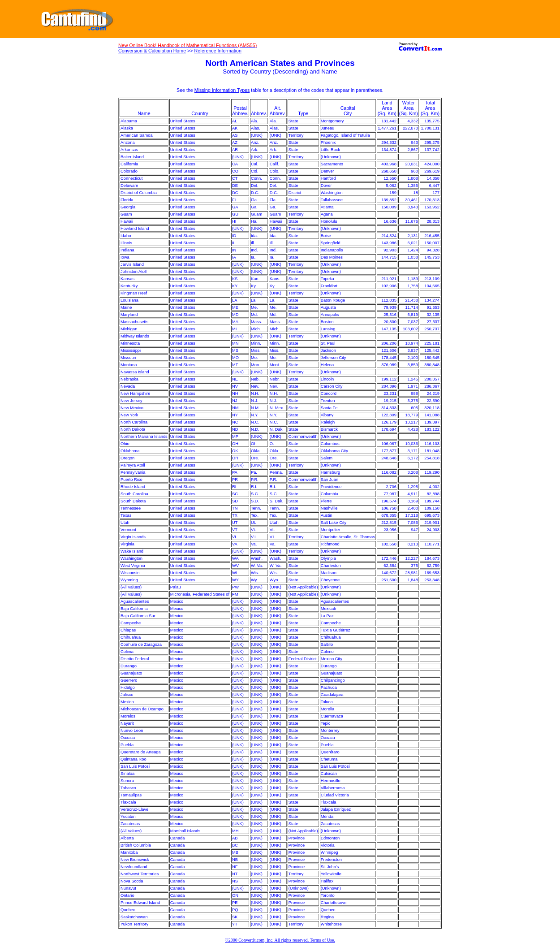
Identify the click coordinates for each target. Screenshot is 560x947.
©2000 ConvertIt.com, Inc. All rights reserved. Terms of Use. (280, 940)
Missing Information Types (222, 90)
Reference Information (218, 51)
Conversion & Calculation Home (152, 51)
